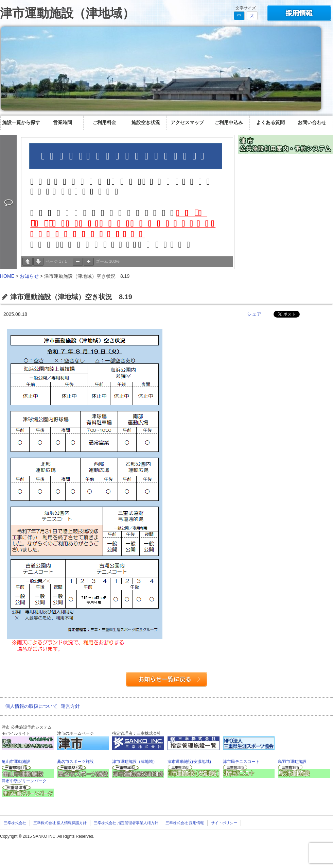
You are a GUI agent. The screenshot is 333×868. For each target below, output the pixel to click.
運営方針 (70, 706)
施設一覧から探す (21, 122)
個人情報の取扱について (31, 706)
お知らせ (29, 276)
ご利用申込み (229, 122)
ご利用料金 (104, 122)
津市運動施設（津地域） (67, 13)
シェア (254, 314)
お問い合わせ (312, 122)
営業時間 (63, 122)
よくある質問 (270, 122)
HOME (7, 276)
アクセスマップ (187, 122)
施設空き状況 (146, 122)
